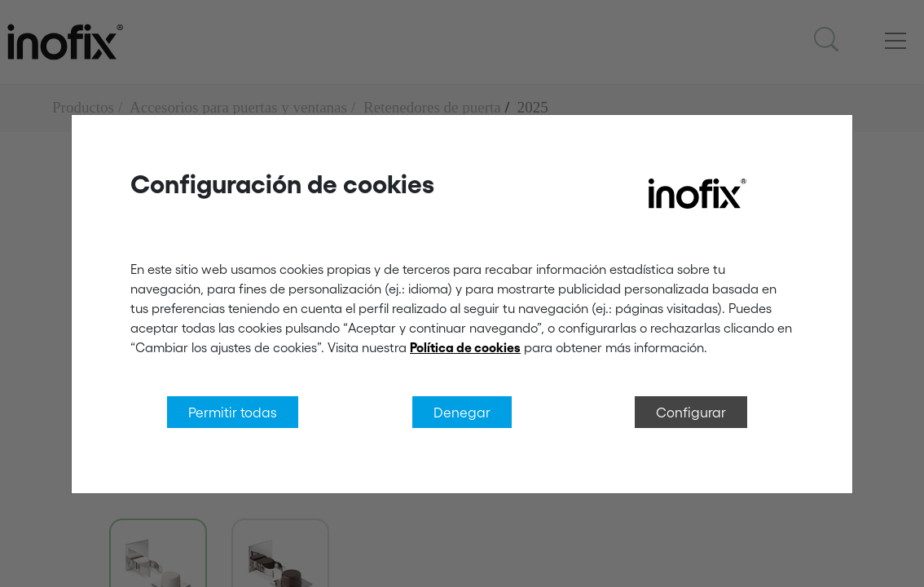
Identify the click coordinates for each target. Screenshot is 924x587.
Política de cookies (465, 347)
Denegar (462, 412)
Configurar (691, 412)
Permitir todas (233, 412)
